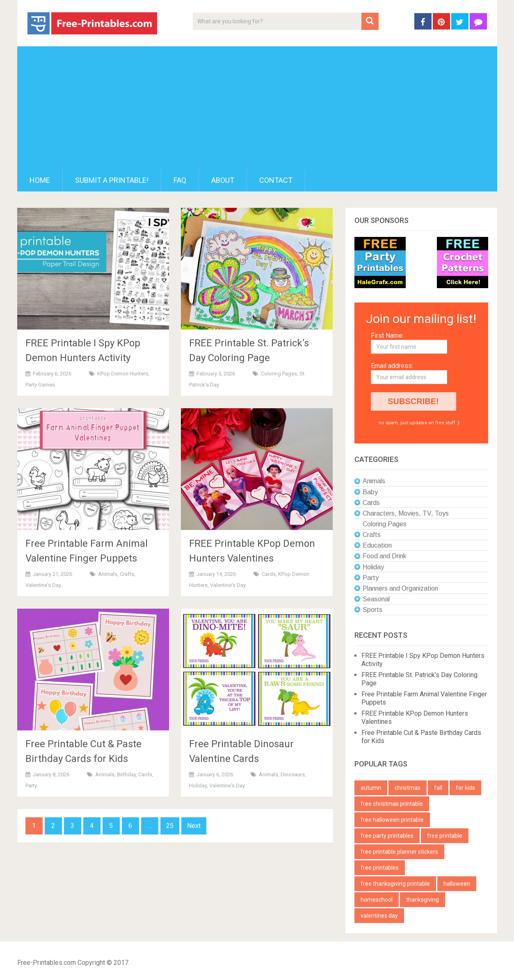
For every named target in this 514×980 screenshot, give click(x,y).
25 (170, 826)
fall (438, 788)
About (223, 180)
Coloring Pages (279, 374)
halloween (457, 884)
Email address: (392, 366)
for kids (465, 788)
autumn (371, 788)
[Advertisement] (257, 108)
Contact (276, 180)
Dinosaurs (293, 774)
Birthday (126, 774)
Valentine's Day (43, 585)
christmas (408, 788)
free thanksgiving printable (395, 884)
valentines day (379, 916)
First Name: (387, 335)
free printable (445, 836)
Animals (108, 574)
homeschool (377, 900)
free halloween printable (392, 820)
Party (31, 786)
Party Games (40, 385)
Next (194, 826)
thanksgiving (423, 900)
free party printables (387, 836)
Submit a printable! (112, 180)
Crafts (127, 574)
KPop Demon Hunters (123, 374)
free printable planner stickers (399, 852)
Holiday (198, 786)
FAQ (180, 180)
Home (40, 180)
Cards (269, 574)
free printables (380, 868)
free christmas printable (392, 804)
